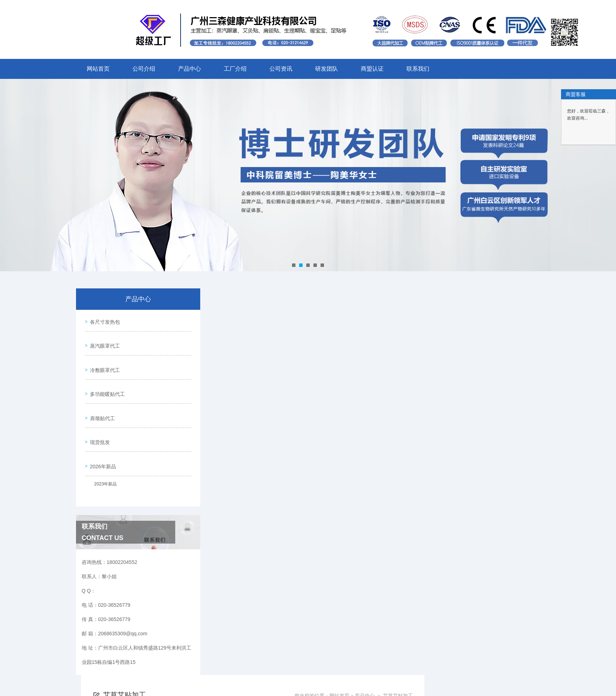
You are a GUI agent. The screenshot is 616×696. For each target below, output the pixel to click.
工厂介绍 (235, 69)
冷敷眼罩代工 (103, 360)
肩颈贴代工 (101, 401)
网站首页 (98, 69)
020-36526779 (231, 677)
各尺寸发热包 (103, 320)
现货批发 (98, 422)
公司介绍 (144, 69)
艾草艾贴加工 (514, 309)
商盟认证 (372, 69)
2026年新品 (101, 442)
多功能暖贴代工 (106, 381)
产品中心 (190, 69)
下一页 (390, 338)
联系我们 (418, 69)
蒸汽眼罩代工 (103, 340)
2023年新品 (103, 460)
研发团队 (327, 69)
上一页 (348, 338)
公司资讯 (281, 69)
